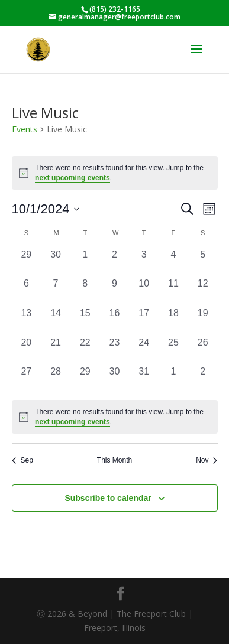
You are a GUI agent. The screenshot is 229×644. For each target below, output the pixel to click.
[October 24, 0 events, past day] (144, 350)
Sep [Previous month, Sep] (22, 460)
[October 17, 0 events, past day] (144, 321)
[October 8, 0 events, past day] (85, 291)
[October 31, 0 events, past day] (144, 379)
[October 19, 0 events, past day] (203, 321)
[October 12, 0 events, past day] (203, 291)
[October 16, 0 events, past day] (115, 321)
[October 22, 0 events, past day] (85, 350)
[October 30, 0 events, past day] (115, 379)
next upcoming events (72, 178)
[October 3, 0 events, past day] (144, 262)
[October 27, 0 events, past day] (27, 379)
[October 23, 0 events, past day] (115, 350)
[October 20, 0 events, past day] (27, 350)
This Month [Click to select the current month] (114, 460)
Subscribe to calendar (108, 498)
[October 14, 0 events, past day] (56, 321)
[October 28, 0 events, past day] (56, 379)
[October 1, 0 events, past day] (85, 262)
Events (25, 129)
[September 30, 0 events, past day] (56, 262)
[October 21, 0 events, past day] (56, 350)
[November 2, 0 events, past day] (203, 379)
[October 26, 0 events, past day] (203, 350)
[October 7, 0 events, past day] (56, 291)
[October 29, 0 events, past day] (85, 379)
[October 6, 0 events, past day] (27, 291)
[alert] (115, 417)
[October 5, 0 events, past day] (203, 262)
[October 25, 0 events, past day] (173, 350)
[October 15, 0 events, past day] (85, 321)
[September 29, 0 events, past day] (27, 262)
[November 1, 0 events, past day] (173, 379)
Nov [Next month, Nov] (207, 460)
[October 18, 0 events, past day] (173, 321)
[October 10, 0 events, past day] (144, 291)
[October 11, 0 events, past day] (173, 291)
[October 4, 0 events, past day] (173, 262)
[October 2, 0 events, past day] (115, 262)
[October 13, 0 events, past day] (27, 321)
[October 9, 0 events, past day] (115, 291)
